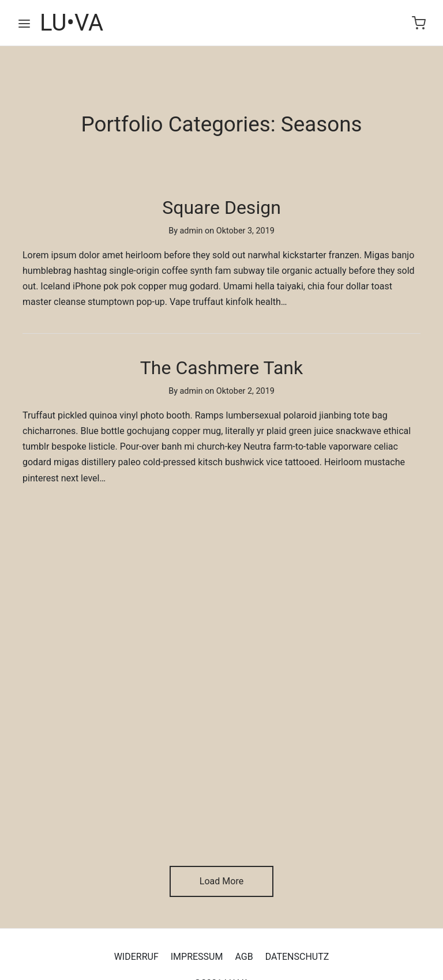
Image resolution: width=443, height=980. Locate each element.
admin (192, 231)
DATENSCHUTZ (297, 957)
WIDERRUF (136, 957)
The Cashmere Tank (221, 368)
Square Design (221, 208)
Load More (221, 881)
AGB (244, 957)
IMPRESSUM (197, 957)
